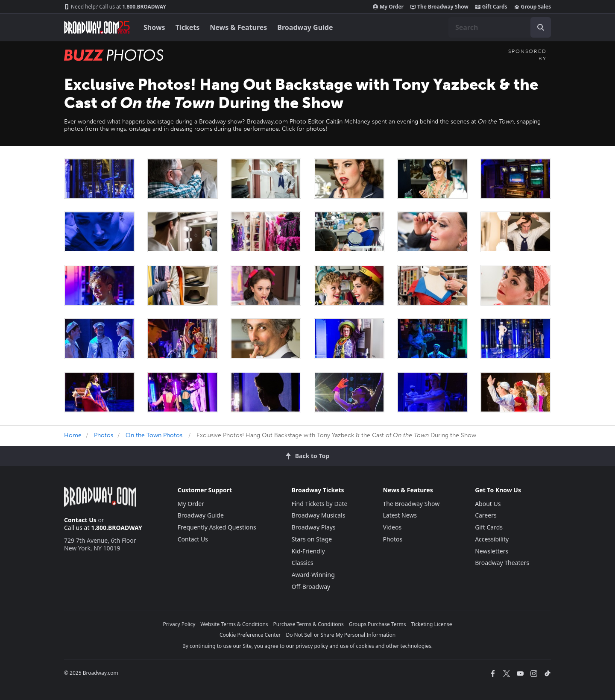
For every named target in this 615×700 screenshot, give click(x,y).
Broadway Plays (314, 527)
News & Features (238, 27)
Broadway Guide (305, 27)
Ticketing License (432, 624)
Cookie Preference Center (250, 635)
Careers (486, 515)
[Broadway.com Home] (97, 27)
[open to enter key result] (541, 27)
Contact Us (80, 520)
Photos (104, 435)
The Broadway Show (439, 7)
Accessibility (492, 539)
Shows (154, 27)
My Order (388, 7)
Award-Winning (313, 575)
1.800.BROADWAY (115, 7)
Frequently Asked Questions (217, 527)
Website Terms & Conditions (234, 624)
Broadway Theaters (502, 563)
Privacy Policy (179, 624)
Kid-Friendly (308, 551)
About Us (488, 504)
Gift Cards (491, 7)
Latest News (400, 515)
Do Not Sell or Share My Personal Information (341, 635)
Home (73, 435)
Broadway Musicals (319, 515)
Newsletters (492, 551)
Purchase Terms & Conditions (309, 624)
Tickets (188, 27)
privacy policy (312, 646)
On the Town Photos (154, 435)
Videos (392, 527)
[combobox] (500, 27)
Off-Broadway (311, 587)
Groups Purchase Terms (378, 624)
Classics (303, 563)
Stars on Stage (312, 539)
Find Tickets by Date (320, 504)
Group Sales (533, 7)
